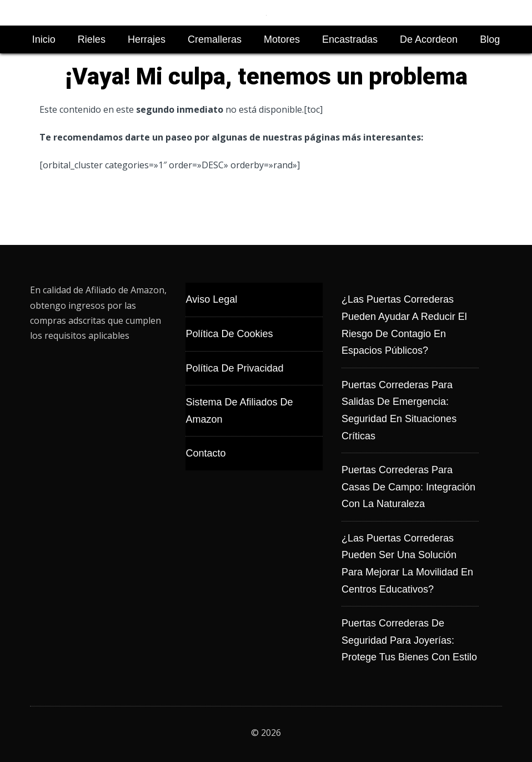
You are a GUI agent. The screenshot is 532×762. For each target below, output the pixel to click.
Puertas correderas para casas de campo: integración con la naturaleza (408, 487)
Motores (282, 39)
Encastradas (350, 39)
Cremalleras (215, 39)
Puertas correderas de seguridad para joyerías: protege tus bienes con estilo (409, 640)
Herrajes (147, 39)
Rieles (92, 39)
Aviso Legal (211, 299)
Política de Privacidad (234, 368)
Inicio (44, 39)
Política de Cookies (229, 334)
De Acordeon (429, 39)
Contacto (205, 453)
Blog (490, 39)
